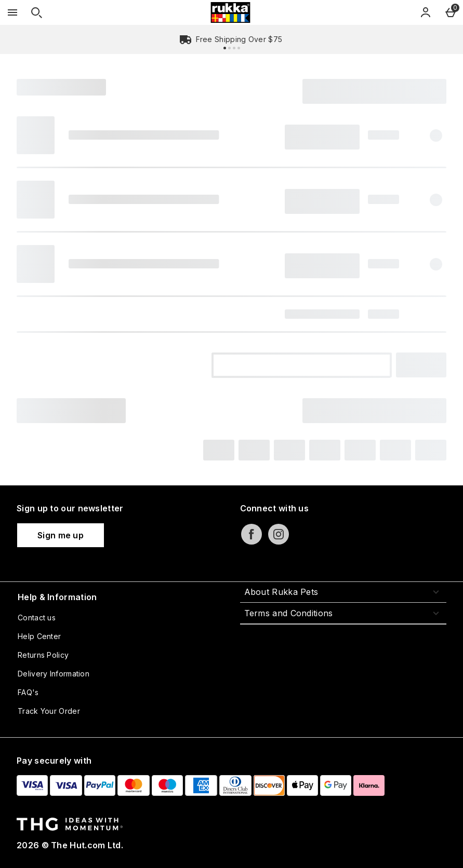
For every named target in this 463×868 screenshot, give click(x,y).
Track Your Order (49, 711)
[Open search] (36, 12)
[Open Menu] (12, 12)
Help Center (39, 636)
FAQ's (28, 692)
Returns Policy (43, 655)
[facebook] (252, 534)
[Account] (426, 12)
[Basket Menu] (451, 12)
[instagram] (279, 534)
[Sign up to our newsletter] (61, 535)
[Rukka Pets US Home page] (230, 12)
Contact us (37, 618)
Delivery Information (54, 674)
